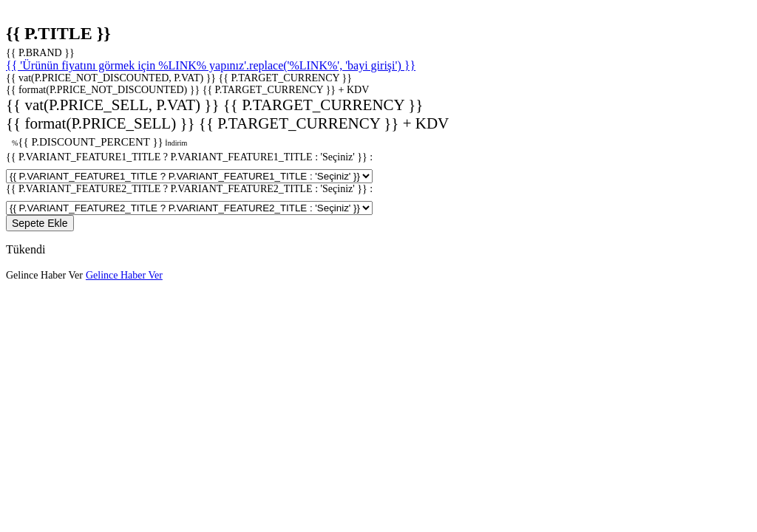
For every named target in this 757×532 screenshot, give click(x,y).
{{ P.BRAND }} (40, 53)
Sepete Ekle (40, 223)
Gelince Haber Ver (44, 275)
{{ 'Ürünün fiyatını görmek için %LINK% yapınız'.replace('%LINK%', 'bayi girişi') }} (211, 65)
